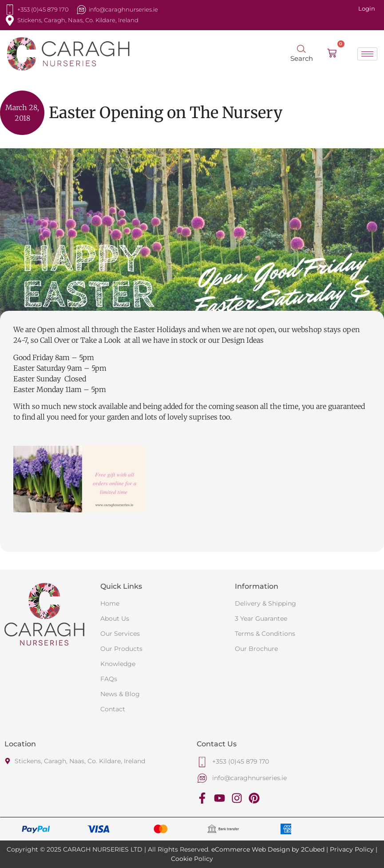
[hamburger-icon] (367, 54)
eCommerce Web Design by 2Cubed (268, 849)
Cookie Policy (192, 859)
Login (367, 8)
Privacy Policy (352, 849)
